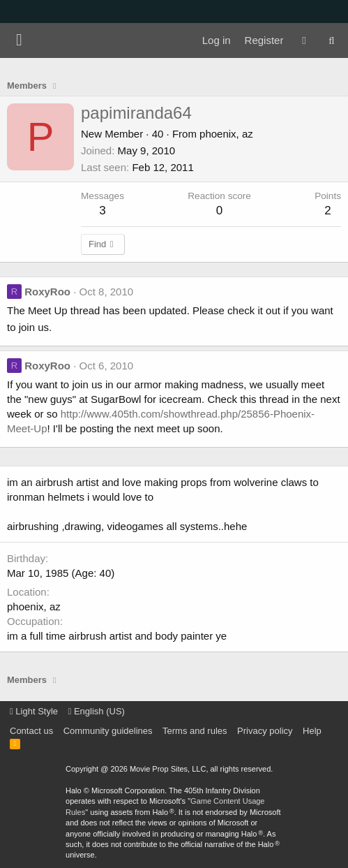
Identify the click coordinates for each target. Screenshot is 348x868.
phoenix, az (226, 134)
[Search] (332, 41)
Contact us (31, 731)
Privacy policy (265, 731)
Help (312, 731)
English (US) (97, 711)
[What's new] (304, 41)
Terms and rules (195, 731)
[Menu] (19, 41)
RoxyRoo (47, 292)
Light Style (34, 711)
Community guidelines (108, 731)
